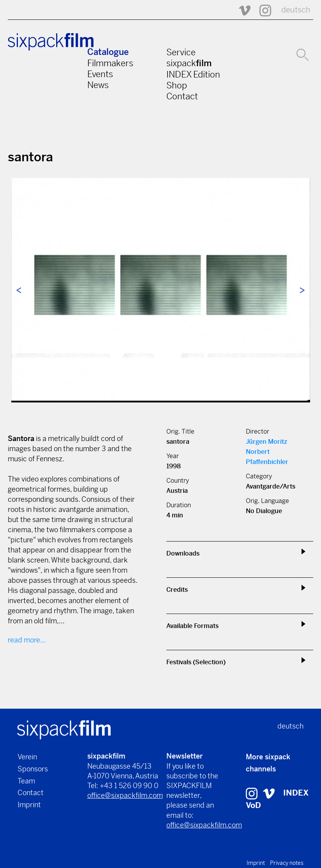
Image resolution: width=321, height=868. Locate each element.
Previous (19, 290)
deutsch (296, 10)
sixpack (189, 63)
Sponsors (33, 769)
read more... (27, 640)
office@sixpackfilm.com (125, 795)
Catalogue (108, 52)
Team (26, 781)
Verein (27, 757)
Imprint (29, 805)
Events (100, 74)
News (98, 85)
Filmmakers (110, 63)
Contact (182, 96)
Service (181, 52)
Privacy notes (287, 863)
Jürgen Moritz (266, 442)
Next (302, 290)
